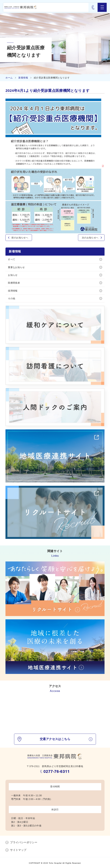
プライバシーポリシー (24, 842)
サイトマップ (18, 850)
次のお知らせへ (90, 238)
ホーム (9, 78)
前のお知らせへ (20, 238)
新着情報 (23, 78)
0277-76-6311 (57, 771)
